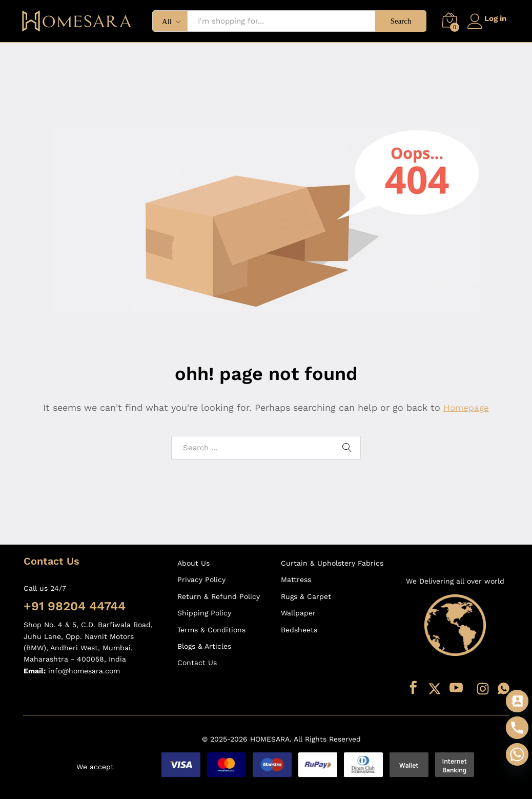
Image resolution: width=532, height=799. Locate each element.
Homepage (466, 407)
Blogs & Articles (204, 646)
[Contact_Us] (517, 701)
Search (396, 21)
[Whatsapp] (517, 754)
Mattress (296, 580)
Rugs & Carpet (306, 596)
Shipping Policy (204, 613)
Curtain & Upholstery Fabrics (332, 563)
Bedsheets (299, 630)
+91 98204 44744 (75, 606)
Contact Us (197, 663)
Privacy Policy (201, 580)
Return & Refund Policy (219, 596)
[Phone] (517, 728)
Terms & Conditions (211, 630)
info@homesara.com (84, 671)
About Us (193, 563)
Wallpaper (298, 613)
